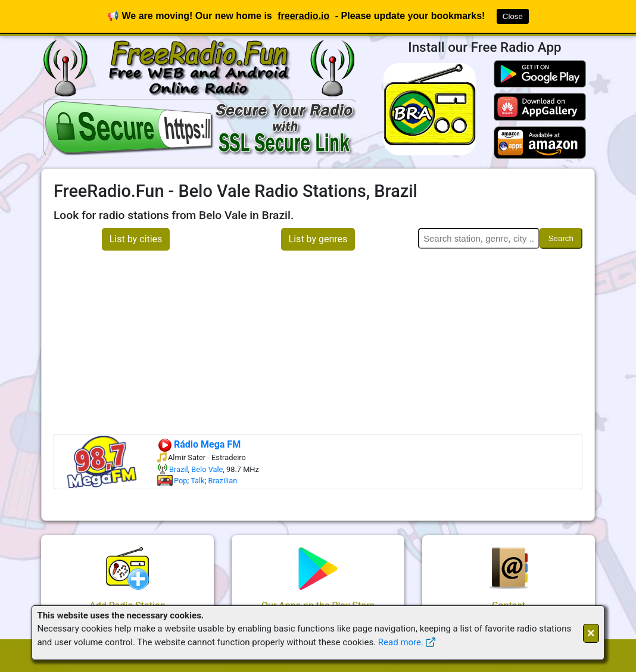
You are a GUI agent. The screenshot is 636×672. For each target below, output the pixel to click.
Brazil (179, 469)
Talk (198, 481)
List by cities (136, 239)
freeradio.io (303, 16)
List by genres (318, 239)
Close (513, 16)
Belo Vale (207, 469)
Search (561, 238)
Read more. (401, 642)
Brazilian (223, 481)
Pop (180, 481)
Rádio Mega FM (199, 444)
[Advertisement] (318, 345)
